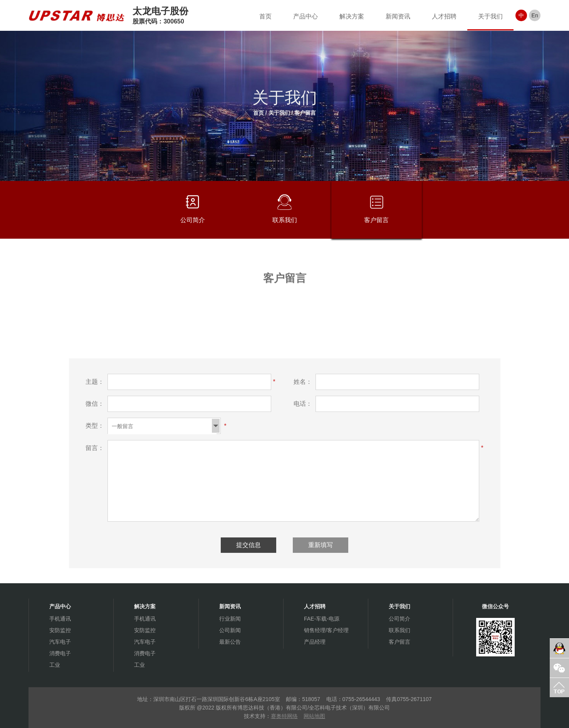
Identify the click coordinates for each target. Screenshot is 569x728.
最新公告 (230, 642)
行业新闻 (230, 619)
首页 (265, 16)
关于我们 (490, 16)
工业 (55, 665)
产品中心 (305, 16)
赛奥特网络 (284, 716)
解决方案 (352, 16)
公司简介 (193, 209)
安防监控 (60, 630)
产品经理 (315, 642)
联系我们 (285, 209)
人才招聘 (444, 16)
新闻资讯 (398, 16)
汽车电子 (60, 642)
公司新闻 (230, 630)
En (535, 15)
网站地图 (314, 716)
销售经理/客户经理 (326, 630)
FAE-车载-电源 (322, 619)
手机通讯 (60, 619)
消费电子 (60, 653)
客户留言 (305, 113)
